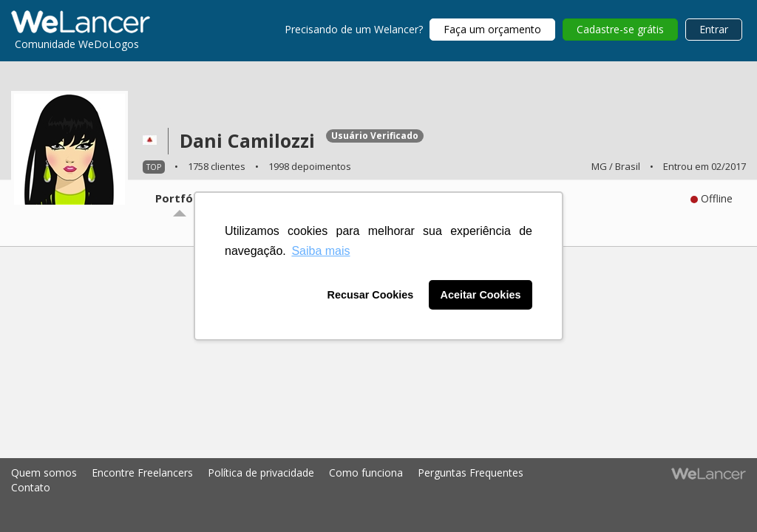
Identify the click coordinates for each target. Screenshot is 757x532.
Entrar (714, 29)
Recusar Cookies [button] (371, 295)
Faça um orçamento (492, 29)
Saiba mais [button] (320, 251)
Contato (31, 487)
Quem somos (44, 473)
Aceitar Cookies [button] (481, 295)
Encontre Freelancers (142, 473)
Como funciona (366, 473)
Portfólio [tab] (181, 198)
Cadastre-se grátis (620, 29)
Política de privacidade (261, 473)
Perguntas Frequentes (471, 473)
